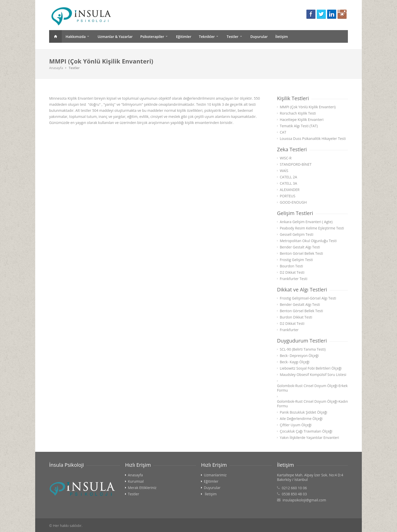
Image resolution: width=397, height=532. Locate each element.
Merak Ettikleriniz (142, 488)
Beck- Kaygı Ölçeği (295, 362)
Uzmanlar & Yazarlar (115, 37)
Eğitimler (184, 37)
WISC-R (286, 158)
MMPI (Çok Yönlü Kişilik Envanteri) (308, 107)
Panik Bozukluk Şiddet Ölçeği (303, 412)
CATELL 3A (288, 183)
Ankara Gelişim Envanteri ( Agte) (306, 222)
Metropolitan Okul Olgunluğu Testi (308, 241)
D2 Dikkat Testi (292, 272)
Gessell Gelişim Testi (297, 235)
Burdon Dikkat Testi (296, 317)
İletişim (282, 37)
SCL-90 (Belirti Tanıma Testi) (303, 349)
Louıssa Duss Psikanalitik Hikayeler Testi (313, 139)
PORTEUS (287, 196)
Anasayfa (55, 36)
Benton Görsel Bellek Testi (301, 253)
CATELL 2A (288, 177)
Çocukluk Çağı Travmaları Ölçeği (306, 431)
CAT (283, 132)
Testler (232, 37)
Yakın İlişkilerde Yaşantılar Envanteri (309, 438)
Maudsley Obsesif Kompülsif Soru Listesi (313, 375)
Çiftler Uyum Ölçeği (296, 425)
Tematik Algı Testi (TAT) (299, 126)
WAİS (284, 171)
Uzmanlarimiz (215, 475)
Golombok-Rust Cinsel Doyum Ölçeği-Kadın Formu (312, 404)
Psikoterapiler (152, 37)
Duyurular (259, 37)
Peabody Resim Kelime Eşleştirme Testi (312, 228)
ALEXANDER (290, 190)
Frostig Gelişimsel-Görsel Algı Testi (308, 298)
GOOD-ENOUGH (293, 202)
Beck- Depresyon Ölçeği (299, 356)
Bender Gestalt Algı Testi (300, 247)
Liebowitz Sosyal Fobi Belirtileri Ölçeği (311, 368)
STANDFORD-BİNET (296, 164)
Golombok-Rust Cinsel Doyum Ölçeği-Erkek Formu (312, 388)
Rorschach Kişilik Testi (298, 113)
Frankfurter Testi (294, 279)
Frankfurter (289, 330)
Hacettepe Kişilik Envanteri (302, 120)
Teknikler (207, 37)
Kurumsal (136, 481)
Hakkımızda (76, 37)
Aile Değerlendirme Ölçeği (301, 419)
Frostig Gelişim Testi (296, 260)
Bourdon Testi (291, 266)
